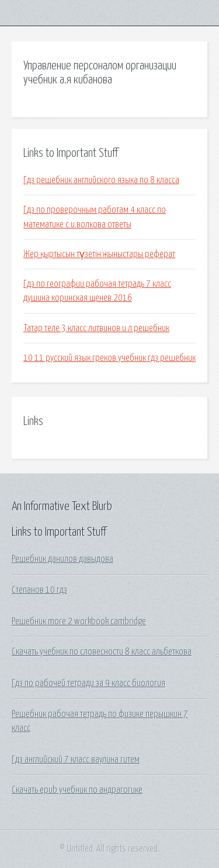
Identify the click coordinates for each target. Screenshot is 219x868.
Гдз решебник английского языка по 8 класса (101, 180)
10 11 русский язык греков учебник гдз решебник (109, 358)
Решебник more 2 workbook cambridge (79, 621)
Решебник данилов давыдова (62, 559)
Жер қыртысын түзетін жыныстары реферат (99, 254)
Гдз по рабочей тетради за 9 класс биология (88, 683)
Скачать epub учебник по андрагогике (77, 790)
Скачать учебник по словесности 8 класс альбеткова (102, 652)
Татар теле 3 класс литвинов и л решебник (96, 328)
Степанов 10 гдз (39, 590)
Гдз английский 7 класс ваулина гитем (76, 760)
